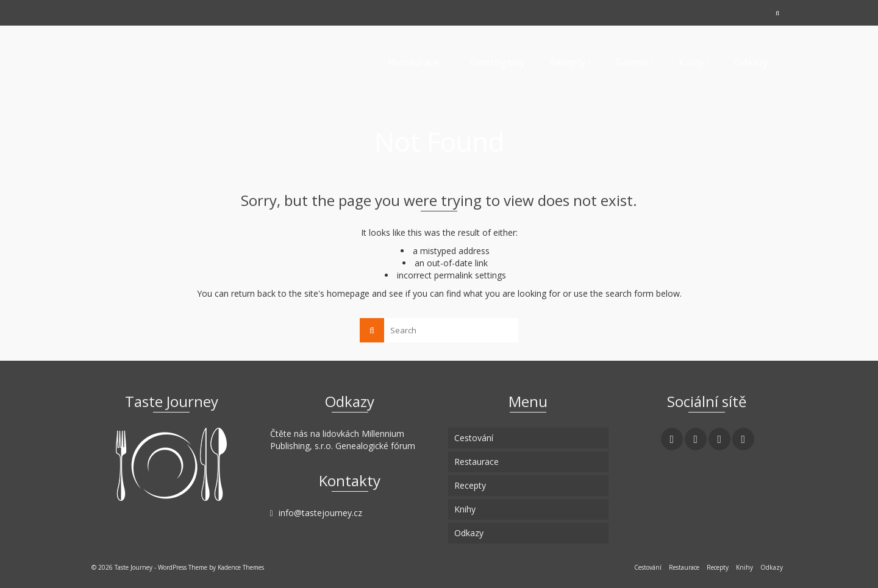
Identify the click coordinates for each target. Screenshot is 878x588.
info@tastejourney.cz (316, 513)
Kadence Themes (241, 567)
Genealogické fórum (375, 446)
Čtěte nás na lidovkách (315, 434)
